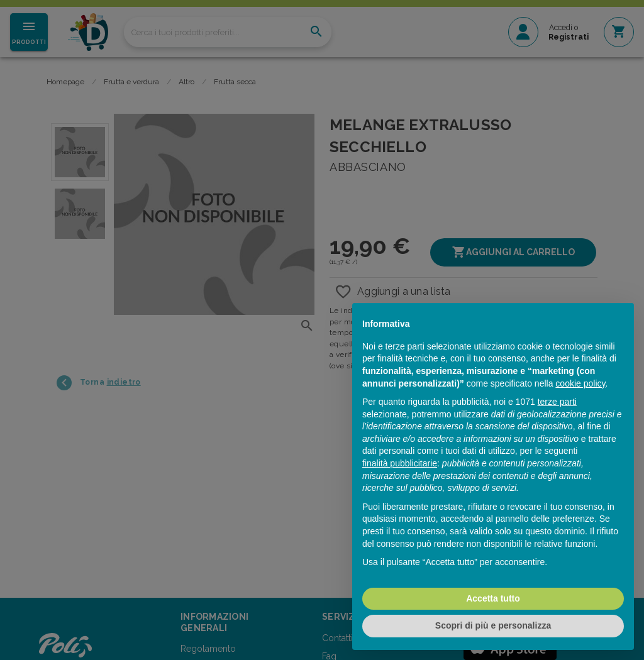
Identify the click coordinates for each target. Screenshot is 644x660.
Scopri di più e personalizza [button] (493, 625)
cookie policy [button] (580, 383)
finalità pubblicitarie (400, 463)
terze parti (557, 402)
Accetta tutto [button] (493, 598)
